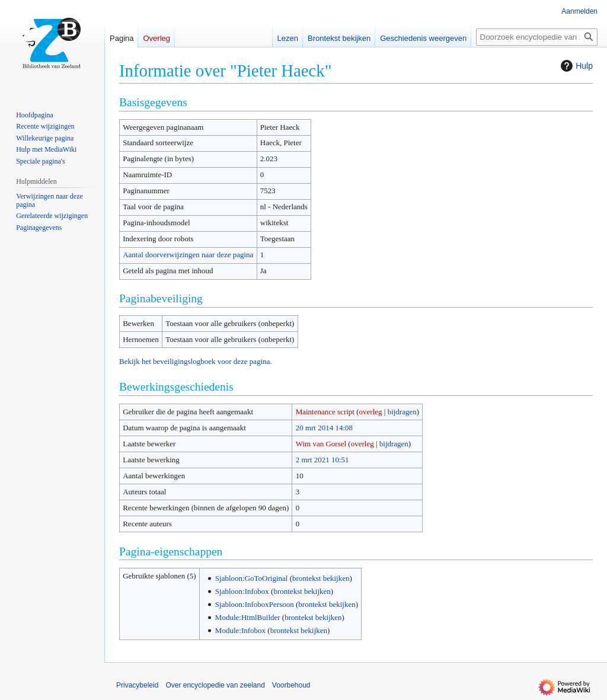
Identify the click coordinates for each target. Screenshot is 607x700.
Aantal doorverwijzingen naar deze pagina (188, 255)
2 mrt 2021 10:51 (322, 460)
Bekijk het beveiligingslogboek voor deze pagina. (196, 361)
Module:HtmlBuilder (248, 617)
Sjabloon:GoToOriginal (252, 578)
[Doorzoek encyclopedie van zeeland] (537, 37)
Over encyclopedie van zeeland (215, 685)
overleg (371, 412)
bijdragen (402, 412)
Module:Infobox (240, 630)
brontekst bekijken (321, 578)
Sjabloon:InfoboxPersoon (255, 604)
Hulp (575, 66)
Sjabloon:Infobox (242, 591)
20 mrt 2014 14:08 (324, 428)
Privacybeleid (137, 685)
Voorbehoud (291, 685)
